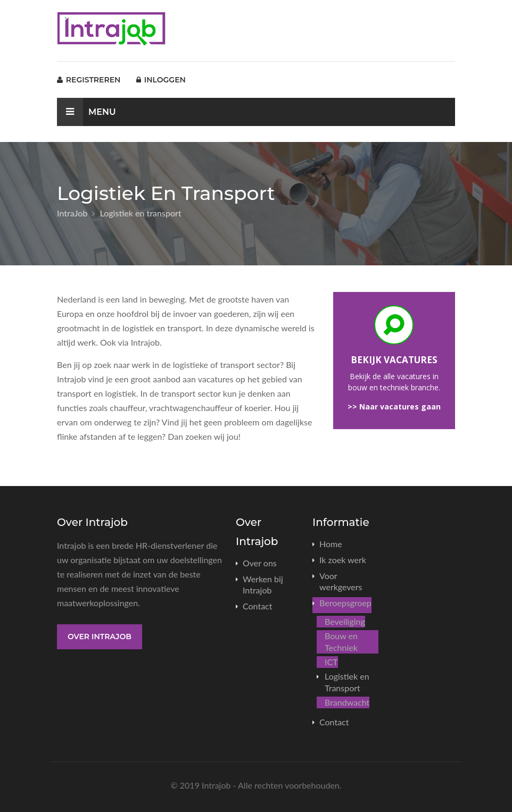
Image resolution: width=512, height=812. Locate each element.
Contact (257, 606)
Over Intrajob (100, 637)
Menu (86, 112)
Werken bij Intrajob (263, 584)
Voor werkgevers (341, 581)
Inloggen (161, 80)
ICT (331, 662)
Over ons (260, 563)
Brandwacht (347, 702)
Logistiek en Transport (347, 682)
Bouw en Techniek (341, 642)
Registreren (89, 80)
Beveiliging (345, 621)
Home (331, 544)
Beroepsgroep (345, 603)
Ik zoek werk (343, 560)
